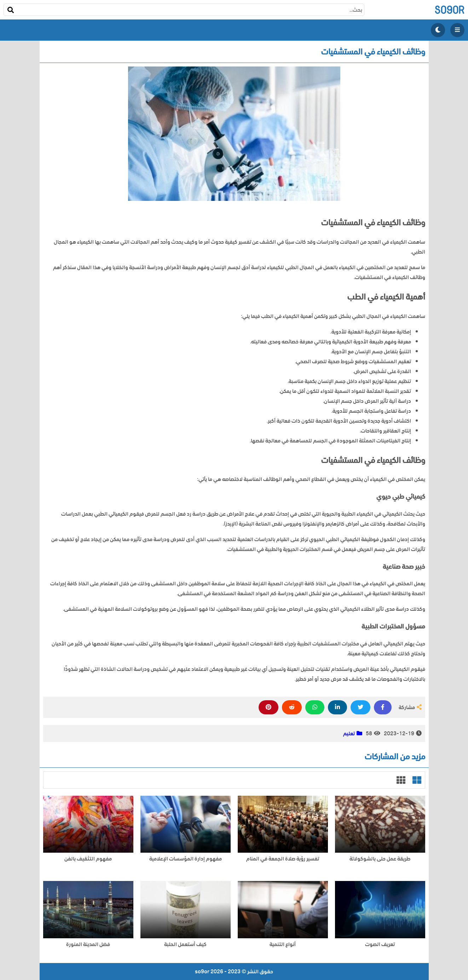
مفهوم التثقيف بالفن (88, 859)
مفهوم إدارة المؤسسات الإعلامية (186, 859)
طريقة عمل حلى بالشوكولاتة (380, 859)
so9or (449, 10)
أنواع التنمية (283, 944)
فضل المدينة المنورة (88, 944)
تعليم (349, 733)
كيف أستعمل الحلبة (185, 944)
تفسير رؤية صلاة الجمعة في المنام (283, 859)
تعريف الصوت (380, 944)
